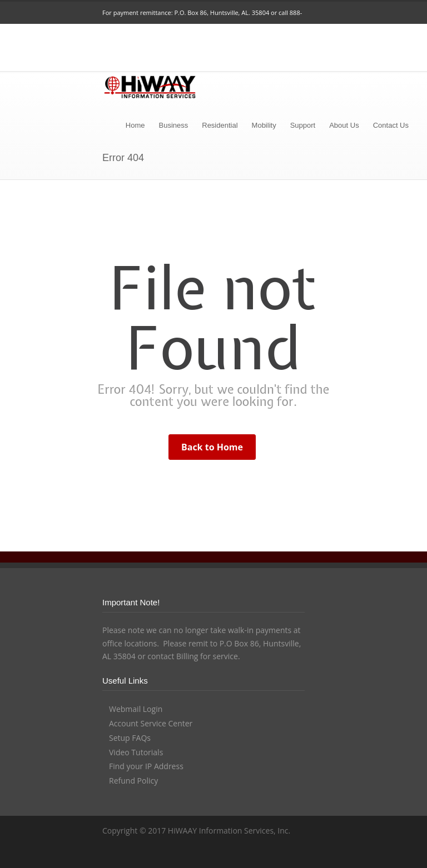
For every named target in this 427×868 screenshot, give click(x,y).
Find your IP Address (146, 766)
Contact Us (391, 125)
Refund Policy (133, 781)
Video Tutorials (136, 752)
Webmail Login (136, 709)
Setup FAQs (130, 738)
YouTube (294, 854)
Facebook (249, 854)
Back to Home (212, 447)
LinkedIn (271, 854)
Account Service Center (151, 723)
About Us (344, 125)
